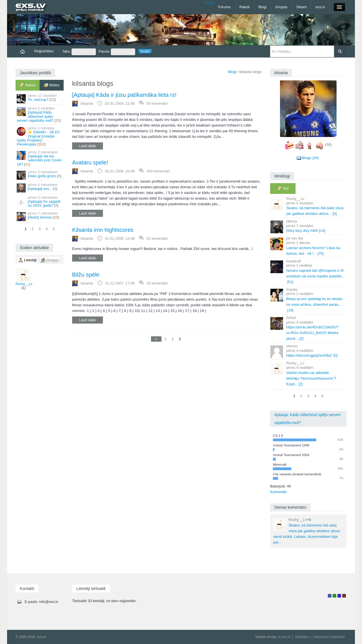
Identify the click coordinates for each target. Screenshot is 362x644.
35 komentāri (157, 283)
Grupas (282, 7)
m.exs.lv (284, 637)
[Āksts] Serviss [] (40, 216)
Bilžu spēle (86, 275)
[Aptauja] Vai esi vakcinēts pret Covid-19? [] (40, 158)
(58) (328, 145)
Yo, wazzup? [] (40, 98)
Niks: (79, 52)
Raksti (245, 7)
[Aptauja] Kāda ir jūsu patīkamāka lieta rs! (124, 95)
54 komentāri (157, 103)
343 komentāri (158, 171)
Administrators (344, 596)
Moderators (339, 596)
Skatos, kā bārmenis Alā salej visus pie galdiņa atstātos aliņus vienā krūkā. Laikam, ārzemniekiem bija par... (307, 531)
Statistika (302, 637)
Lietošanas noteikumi (329, 637)
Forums (224, 7)
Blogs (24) (310, 158)
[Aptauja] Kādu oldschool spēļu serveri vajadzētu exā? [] (40, 114)
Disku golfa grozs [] (40, 175)
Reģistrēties (44, 51)
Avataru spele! (90, 162)
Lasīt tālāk (88, 146)
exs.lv (320, 7)
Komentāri (278, 492)
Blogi (263, 7)
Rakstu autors (334, 596)
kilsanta (87, 103)
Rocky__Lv (24, 277)
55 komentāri (157, 238)
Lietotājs (330, 596)
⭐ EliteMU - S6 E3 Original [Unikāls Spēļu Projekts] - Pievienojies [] (40, 136)
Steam (301, 7)
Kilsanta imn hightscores (103, 230)
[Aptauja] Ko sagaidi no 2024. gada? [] (40, 202)
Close (209, 3)
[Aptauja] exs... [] (40, 188)
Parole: (117, 52)
